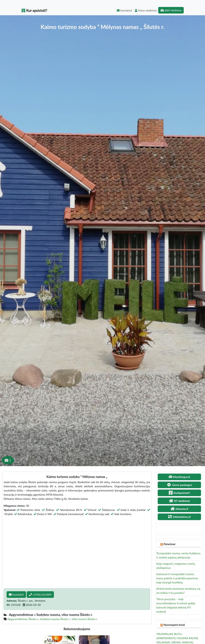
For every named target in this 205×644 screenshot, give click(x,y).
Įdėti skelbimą (171, 10)
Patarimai (169, 544)
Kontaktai (124, 10)
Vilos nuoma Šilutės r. (85, 619)
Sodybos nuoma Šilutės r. (55, 619)
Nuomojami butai (174, 625)
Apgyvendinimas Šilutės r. (23, 619)
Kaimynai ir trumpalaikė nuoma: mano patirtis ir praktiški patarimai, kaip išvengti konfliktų (177, 578)
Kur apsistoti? (34, 10)
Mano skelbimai (146, 10)
